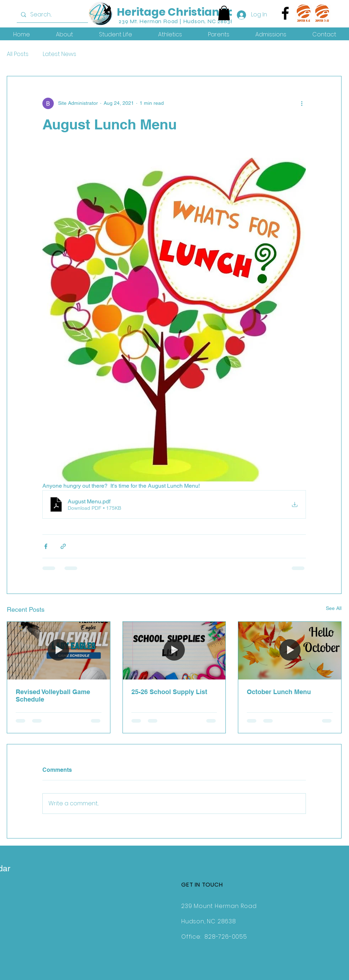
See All (334, 608)
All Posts (18, 54)
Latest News (59, 54)
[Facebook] (285, 13)
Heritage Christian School (188, 12)
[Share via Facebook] (46, 546)
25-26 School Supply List (169, 692)
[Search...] (59, 15)
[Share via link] (63, 546)
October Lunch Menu (279, 692)
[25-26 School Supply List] (174, 651)
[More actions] (302, 103)
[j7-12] (322, 13)
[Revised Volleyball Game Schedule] (59, 651)
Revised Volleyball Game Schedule (53, 696)
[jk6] (304, 13)
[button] (224, 13)
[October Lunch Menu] (290, 651)
